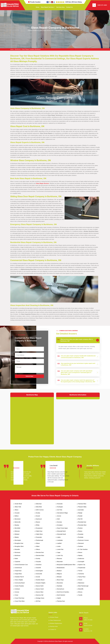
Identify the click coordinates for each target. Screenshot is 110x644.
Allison (17, 510)
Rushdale (81, 537)
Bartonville (18, 522)
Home (38, 7)
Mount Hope (60, 580)
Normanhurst (61, 589)
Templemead (82, 568)
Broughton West (19, 546)
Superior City (82, 565)
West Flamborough (83, 586)
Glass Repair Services (47, 7)
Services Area (60, 7)
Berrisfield (17, 528)
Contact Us (69, 7)
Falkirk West (39, 534)
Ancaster (17, 513)
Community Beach (20, 583)
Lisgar (59, 552)
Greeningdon (39, 571)
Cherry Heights (19, 580)
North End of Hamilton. (63, 592)
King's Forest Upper (62, 528)
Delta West (39, 507)
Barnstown (18, 519)
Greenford (39, 565)
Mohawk (59, 577)
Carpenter (17, 562)
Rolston (80, 531)
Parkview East (61, 601)
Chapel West (18, 574)
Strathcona (81, 559)
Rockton (80, 528)
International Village (62, 513)
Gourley (38, 559)
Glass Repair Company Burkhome (31, 49)
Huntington (60, 507)
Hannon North (40, 586)
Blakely (17, 537)
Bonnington (18, 540)
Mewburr (59, 571)
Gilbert (38, 546)
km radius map (32, 419)
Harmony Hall (40, 595)
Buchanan (17, 552)
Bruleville (17, 549)
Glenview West (40, 555)
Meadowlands (61, 568)
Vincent (80, 580)
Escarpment (39, 528)
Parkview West (82, 504)
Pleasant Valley (82, 507)
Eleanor (38, 522)
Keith (58, 519)
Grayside (38, 562)
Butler (16, 559)
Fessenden (39, 537)
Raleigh (80, 513)
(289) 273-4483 (102, 5)
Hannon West (40, 592)
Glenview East (40, 552)
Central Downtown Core (21, 565)
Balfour (17, 516)
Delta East (39, 504)
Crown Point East (19, 598)
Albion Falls (18, 507)
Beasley (17, 525)
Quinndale (81, 510)
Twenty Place (82, 577)
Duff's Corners (40, 510)
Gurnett (38, 577)
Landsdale (60, 540)
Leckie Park (60, 549)
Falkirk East (39, 531)
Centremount (18, 568)
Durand (38, 516)
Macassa (59, 559)
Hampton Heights (41, 583)
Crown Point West (20, 601)
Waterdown (81, 583)
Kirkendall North (61, 531)
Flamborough (39, 540)
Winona (80, 592)
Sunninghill (81, 562)
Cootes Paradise (19, 586)
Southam (81, 546)
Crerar (16, 595)
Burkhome (18, 49)
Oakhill (59, 598)
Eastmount (39, 519)
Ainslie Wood (18, 504)
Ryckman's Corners (83, 540)
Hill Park (38, 601)
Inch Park (60, 510)
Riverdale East (82, 522)
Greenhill (38, 568)
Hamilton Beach (40, 580)
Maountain (60, 562)
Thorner (80, 571)
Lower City (60, 555)
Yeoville (80, 595)
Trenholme (81, 574)
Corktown (17, 589)
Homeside (60, 504)
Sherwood (81, 543)
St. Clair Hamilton (83, 549)
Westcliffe (81, 589)
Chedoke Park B (19, 577)
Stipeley (80, 555)
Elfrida (38, 525)
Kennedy (59, 522)
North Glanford (61, 595)
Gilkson (38, 549)
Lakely (59, 537)
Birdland (17, 534)
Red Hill (80, 519)
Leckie (59, 546)
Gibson (38, 543)
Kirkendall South (61, 534)
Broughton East (19, 543)
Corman (17, 592)
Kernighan (60, 525)
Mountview (60, 583)
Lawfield (59, 543)
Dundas (38, 513)
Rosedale (81, 534)
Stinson (80, 552)
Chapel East (18, 571)
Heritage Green (40, 598)
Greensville (39, 574)
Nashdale (60, 586)
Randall (80, 516)
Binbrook (17, 531)
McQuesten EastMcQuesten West (66, 565)
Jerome (59, 516)
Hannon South (40, 589)
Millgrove (59, 574)
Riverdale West (82, 525)
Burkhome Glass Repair (55, 641)
